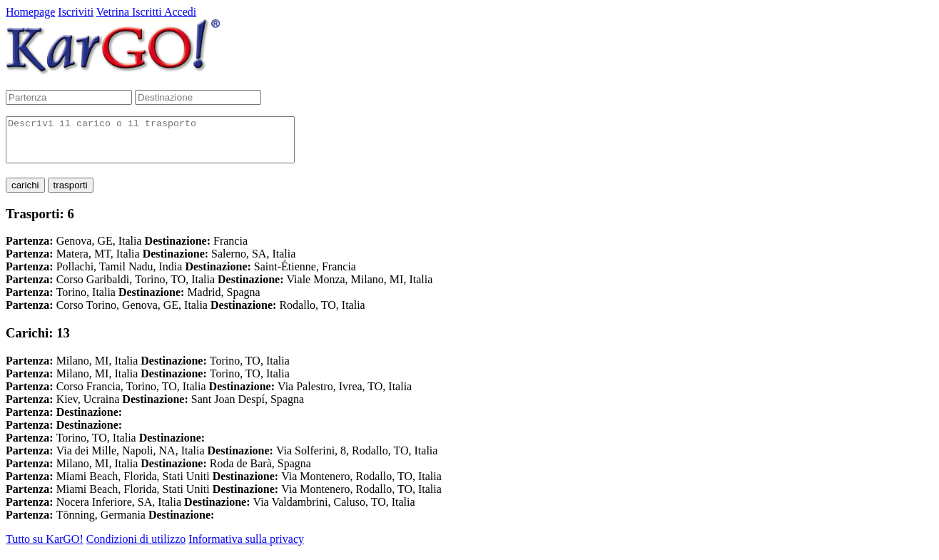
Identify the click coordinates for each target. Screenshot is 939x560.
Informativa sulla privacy (246, 548)
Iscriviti (76, 12)
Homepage (30, 12)
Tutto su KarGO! (45, 548)
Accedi (180, 12)
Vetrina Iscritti (130, 12)
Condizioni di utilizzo (136, 548)
